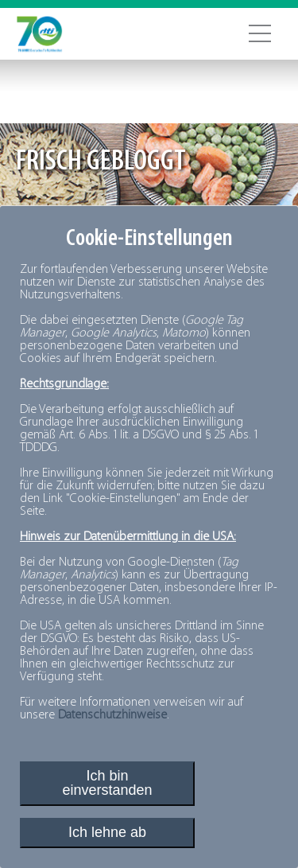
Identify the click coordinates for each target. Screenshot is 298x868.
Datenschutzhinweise (112, 715)
